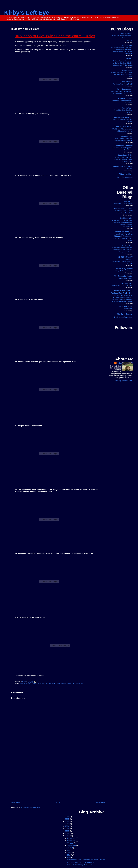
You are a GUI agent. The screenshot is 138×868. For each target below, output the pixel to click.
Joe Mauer (52, 683)
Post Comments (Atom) (30, 807)
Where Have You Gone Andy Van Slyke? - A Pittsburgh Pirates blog (123, 234)
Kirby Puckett (71, 683)
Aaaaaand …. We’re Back (123, 204)
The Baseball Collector (123, 276)
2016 (67, 821)
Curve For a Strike (125, 155)
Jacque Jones (44, 683)
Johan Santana (61, 683)
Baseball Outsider (125, 99)
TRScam (129, 169)
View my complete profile (124, 381)
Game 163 (35, 683)
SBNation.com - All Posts (123, 209)
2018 (67, 817)
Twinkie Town (127, 108)
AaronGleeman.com (125, 89)
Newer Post (15, 802)
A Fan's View (127, 45)
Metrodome (79, 683)
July (69, 850)
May (69, 855)
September (72, 846)
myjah (119, 363)
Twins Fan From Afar (124, 146)
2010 (67, 836)
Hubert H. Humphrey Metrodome (80, 865)
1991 (22, 683)
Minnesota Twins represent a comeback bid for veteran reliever (122, 38)
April (69, 857)
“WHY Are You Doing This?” (123, 84)
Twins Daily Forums (125, 177)
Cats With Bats (127, 283)
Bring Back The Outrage (124, 271)
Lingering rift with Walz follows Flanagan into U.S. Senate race (122, 74)
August (70, 848)
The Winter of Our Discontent (122, 286)
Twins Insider (127, 70)
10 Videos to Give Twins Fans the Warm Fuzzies (86, 860)
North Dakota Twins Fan (123, 117)
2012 (67, 831)
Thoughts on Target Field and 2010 (81, 862)
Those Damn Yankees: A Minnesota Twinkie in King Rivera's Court (123, 159)
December (72, 838)
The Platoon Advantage (123, 317)
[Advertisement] (58, 780)
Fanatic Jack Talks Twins (123, 167)
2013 (67, 829)
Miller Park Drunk (126, 307)
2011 (67, 833)
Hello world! (128, 309)
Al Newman (28, 683)
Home (58, 802)
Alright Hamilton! (126, 174)
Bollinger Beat (127, 136)
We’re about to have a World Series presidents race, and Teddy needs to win (123, 250)
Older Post (101, 802)
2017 (67, 819)
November (72, 841)
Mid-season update (126, 278)
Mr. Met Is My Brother (124, 269)
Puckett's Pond (126, 34)
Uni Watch (128, 201)
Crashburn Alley (126, 218)
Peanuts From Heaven (124, 127)
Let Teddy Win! (127, 246)
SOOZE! (129, 59)
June (69, 853)
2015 (67, 824)
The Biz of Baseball (125, 314)
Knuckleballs (127, 82)
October (71, 843)
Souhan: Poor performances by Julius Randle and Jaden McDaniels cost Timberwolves (122, 63)
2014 (67, 826)
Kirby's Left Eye (27, 13)
